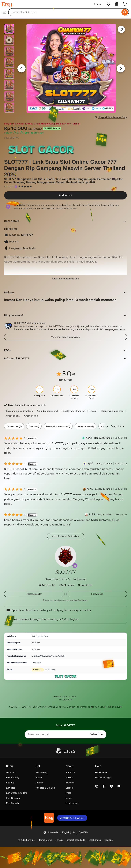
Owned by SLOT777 (58, 579)
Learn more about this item (65, 279)
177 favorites (65, 700)
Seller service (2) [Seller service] (86, 426)
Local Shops (95, 840)
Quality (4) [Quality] (34, 426)
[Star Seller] (16, 187)
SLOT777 (9, 186)
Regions (108, 840)
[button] (75, 566)
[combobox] (64, 12)
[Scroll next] (107, 426)
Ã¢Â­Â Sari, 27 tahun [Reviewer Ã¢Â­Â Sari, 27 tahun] (101, 514)
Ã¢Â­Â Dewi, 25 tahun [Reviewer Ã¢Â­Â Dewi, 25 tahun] (100, 463)
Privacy (59, 840)
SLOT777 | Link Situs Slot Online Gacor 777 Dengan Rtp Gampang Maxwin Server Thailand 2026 (65, 168)
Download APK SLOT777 (72, 818)
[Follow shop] (97, 594)
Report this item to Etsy (111, 118)
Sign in (97, 4)
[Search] (125, 12)
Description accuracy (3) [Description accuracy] (58, 426)
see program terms (115, 329)
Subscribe (96, 734)
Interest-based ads (76, 840)
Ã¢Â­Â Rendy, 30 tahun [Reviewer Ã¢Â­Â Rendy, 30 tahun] (99, 438)
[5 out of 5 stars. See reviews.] (26, 186)
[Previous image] (21, 68)
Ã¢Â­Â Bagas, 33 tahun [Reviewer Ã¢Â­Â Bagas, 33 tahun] (99, 489)
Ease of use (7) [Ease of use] (14, 426)
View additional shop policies (65, 337)
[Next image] (121, 68)
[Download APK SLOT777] (49, 818)
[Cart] (125, 4)
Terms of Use (45, 840)
